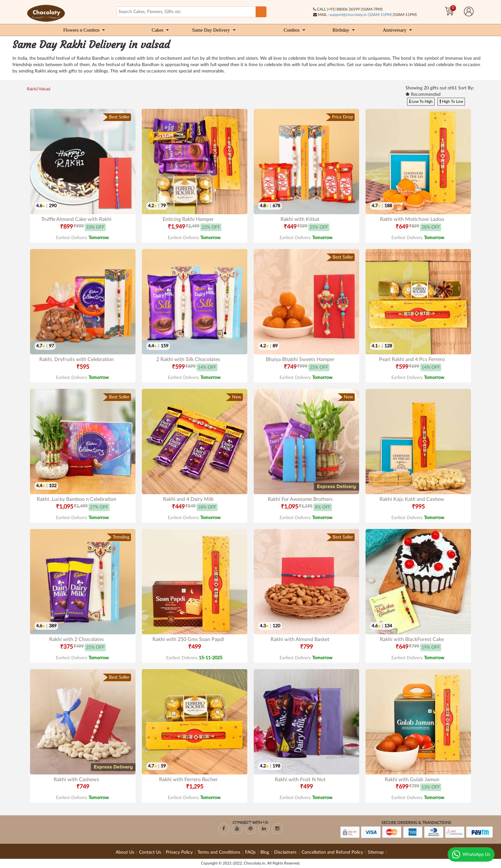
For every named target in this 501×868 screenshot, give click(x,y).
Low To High (421, 102)
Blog (265, 852)
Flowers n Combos (81, 30)
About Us (125, 852)
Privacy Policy (179, 852)
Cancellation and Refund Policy (332, 852)
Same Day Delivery (211, 30)
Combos (292, 30)
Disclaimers (286, 852)
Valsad (44, 89)
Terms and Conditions (219, 852)
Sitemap (376, 852)
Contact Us (150, 852)
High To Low (451, 102)
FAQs (250, 852)
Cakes (158, 30)
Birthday (341, 30)
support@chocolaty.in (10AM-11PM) (361, 15)
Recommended (423, 94)
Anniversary (395, 30)
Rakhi (32, 89)
